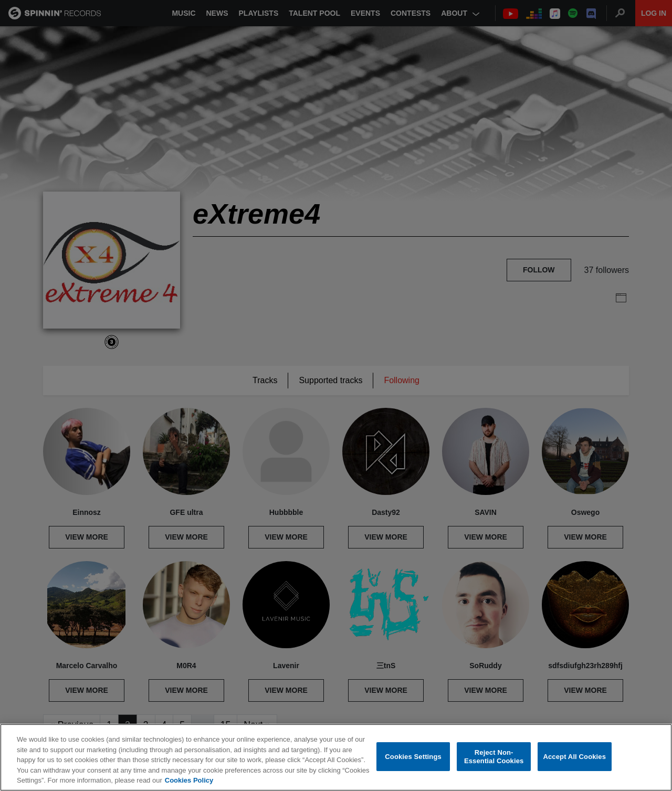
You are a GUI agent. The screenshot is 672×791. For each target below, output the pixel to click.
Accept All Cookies (574, 757)
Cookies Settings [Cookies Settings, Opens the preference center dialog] (413, 757)
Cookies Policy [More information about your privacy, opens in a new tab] (189, 780)
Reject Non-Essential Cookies (494, 757)
